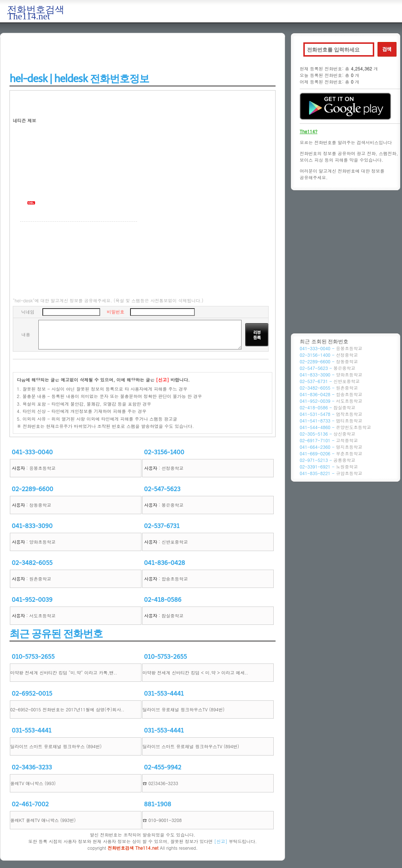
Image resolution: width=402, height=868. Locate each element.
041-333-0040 (32, 452)
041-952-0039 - (331, 401)
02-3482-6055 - (329, 388)
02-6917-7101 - (329, 440)
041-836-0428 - (331, 394)
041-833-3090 (32, 526)
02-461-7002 (30, 804)
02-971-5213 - (327, 460)
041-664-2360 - (331, 447)
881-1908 (158, 804)
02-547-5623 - (327, 368)
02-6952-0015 (32, 694)
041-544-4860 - (335, 427)
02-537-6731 (162, 526)
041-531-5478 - (331, 414)
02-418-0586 (163, 600)
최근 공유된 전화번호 (56, 634)
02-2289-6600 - (329, 361)
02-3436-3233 (32, 767)
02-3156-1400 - (329, 355)
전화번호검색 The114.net (36, 13)
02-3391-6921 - (329, 466)
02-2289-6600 (33, 489)
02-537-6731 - (330, 381)
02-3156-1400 (164, 452)
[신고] (221, 841)
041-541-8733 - (331, 420)
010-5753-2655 (33, 657)
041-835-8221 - (331, 473)
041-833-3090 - (331, 374)
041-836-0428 (164, 563)
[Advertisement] (143, 54)
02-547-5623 (162, 489)
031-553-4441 (164, 694)
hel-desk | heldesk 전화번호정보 (79, 79)
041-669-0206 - (331, 453)
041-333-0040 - (331, 348)
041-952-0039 (32, 600)
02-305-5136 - (327, 434)
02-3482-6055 (32, 563)
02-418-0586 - (327, 407)
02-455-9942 (163, 767)
